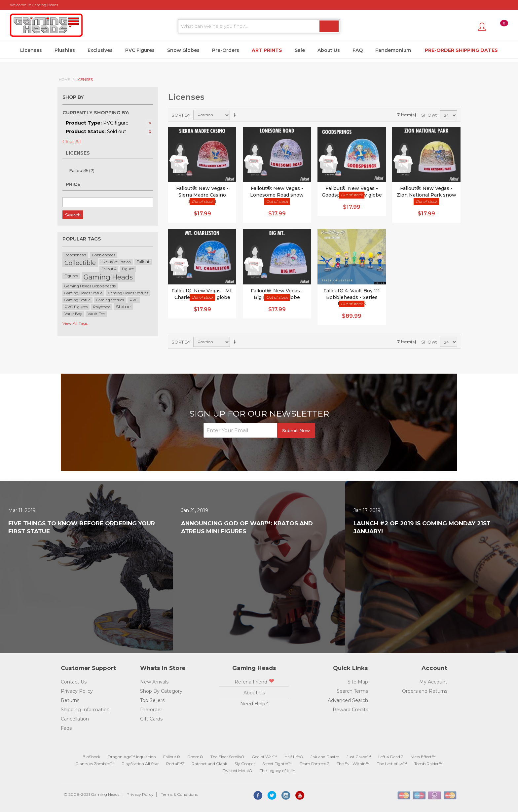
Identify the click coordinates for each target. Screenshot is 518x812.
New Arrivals (154, 682)
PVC (134, 300)
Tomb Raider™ (428, 764)
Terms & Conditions (179, 794)
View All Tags (75, 323)
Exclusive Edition (116, 262)
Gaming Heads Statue (83, 293)
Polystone (102, 307)
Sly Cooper (245, 764)
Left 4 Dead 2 (391, 757)
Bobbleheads (104, 255)
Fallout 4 (109, 269)
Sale (300, 50)
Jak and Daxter (325, 757)
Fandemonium (393, 50)
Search (73, 215)
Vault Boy (73, 314)
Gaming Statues (110, 300)
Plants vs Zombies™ (95, 764)
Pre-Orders (226, 50)
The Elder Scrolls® (227, 757)
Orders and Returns (425, 691)
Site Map (358, 682)
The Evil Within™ (353, 764)
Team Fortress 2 (314, 764)
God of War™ (264, 757)
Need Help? (254, 704)
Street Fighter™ (277, 764)
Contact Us (74, 682)
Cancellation (75, 719)
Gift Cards (151, 719)
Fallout (143, 262)
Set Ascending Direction (236, 115)
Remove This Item (150, 123)
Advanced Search (348, 700)
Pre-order (151, 710)
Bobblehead (75, 255)
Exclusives (100, 50)
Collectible (80, 263)
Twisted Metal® (238, 771)
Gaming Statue (77, 300)
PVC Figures (140, 50)
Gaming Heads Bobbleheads (90, 286)
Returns (70, 700)
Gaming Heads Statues (128, 293)
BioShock (92, 757)
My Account (433, 682)
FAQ (358, 50)
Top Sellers (152, 700)
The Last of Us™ (392, 764)
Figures (71, 276)
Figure (128, 269)
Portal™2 (175, 764)
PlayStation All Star (140, 764)
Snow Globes (183, 50)
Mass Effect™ (423, 757)
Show (429, 115)
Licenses (31, 50)
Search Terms (352, 691)
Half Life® (294, 757)
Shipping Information (85, 710)
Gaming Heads (108, 277)
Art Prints (267, 50)
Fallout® (82, 170)
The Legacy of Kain (277, 771)
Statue (123, 307)
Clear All (72, 142)
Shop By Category (161, 691)
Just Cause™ (359, 757)
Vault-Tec (96, 314)
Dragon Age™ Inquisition (132, 757)
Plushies (65, 50)
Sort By (181, 115)
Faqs (66, 728)
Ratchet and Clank (209, 764)
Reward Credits (350, 710)
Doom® (195, 757)
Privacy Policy (77, 691)
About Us (329, 50)
